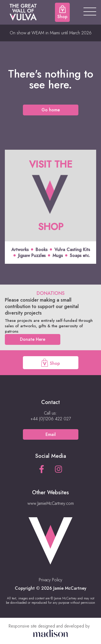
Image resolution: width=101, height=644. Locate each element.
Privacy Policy (50, 580)
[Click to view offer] (50, 207)
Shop (50, 363)
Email (51, 434)
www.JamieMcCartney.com (51, 503)
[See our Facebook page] (42, 469)
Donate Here (33, 339)
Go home (51, 110)
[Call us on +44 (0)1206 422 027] (51, 419)
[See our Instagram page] (58, 469)
